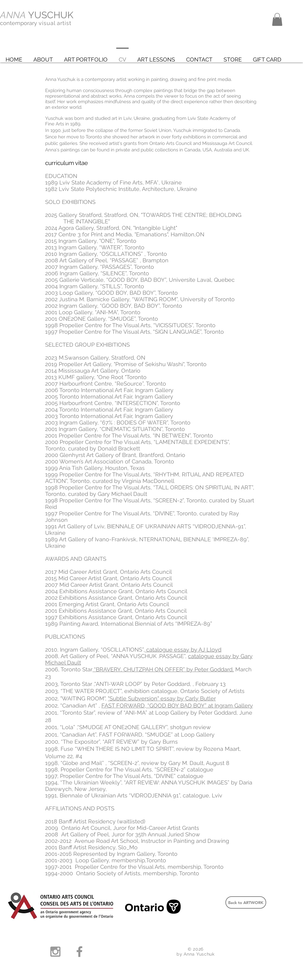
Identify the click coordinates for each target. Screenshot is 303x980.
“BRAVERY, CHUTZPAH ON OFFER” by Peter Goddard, (163, 669)
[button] (277, 19)
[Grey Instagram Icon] (55, 952)
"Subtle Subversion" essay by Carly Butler (162, 698)
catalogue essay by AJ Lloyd (183, 650)
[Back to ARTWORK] (246, 902)
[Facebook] (79, 952)
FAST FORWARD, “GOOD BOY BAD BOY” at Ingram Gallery (177, 705)
